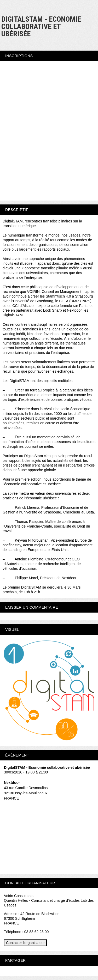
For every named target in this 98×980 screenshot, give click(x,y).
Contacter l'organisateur (25, 943)
